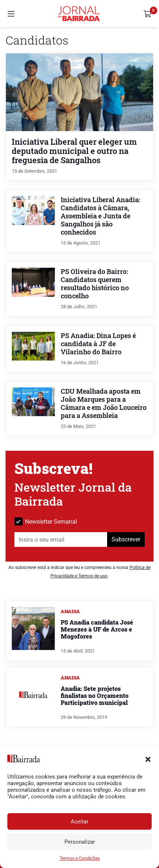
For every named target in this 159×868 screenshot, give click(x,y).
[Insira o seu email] (61, 540)
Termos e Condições (80, 858)
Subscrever (126, 539)
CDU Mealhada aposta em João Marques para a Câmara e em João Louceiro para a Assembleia (104, 403)
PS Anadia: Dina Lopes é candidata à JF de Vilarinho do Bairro (98, 344)
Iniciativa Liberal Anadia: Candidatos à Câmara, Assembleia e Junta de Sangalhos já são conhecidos (100, 216)
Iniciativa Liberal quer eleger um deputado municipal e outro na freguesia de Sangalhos (74, 151)
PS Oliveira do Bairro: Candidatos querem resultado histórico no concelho (95, 284)
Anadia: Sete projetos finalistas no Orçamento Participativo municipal (95, 695)
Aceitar (79, 822)
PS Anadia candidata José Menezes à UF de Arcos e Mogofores (97, 629)
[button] (148, 759)
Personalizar (80, 842)
